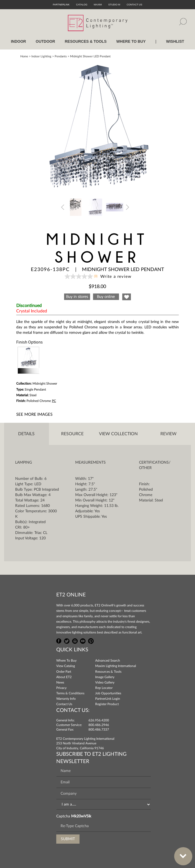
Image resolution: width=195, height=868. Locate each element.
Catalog (82, 5)
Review (168, 434)
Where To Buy (66, 661)
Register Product (107, 704)
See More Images (34, 415)
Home (24, 56)
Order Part (64, 672)
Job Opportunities (108, 693)
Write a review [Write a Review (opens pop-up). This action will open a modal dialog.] (116, 277)
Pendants (61, 56)
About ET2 (64, 677)
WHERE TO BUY (131, 41)
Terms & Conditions (70, 693)
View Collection (118, 434)
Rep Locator (104, 688)
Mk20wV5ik (81, 816)
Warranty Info (66, 699)
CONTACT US (134, 5)
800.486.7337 (99, 730)
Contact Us (64, 704)
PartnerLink (61, 5)
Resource (72, 434)
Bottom (180, 853)
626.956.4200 (99, 720)
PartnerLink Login (108, 699)
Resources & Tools (108, 672)
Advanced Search (108, 661)
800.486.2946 (99, 725)
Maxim (98, 5)
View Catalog (66, 666)
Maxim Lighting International (116, 666)
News (60, 682)
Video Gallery (105, 682)
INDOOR (18, 41)
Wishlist (175, 41)
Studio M (114, 5)
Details (26, 434)
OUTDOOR (45, 41)
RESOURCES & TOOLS (86, 41)
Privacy (61, 688)
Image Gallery (105, 677)
